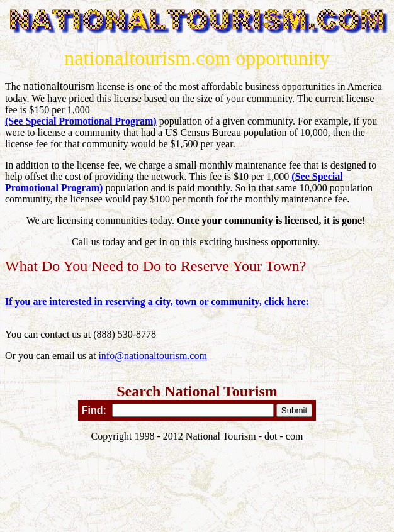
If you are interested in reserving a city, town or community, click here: (157, 302)
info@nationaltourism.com (152, 356)
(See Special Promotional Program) (81, 121)
